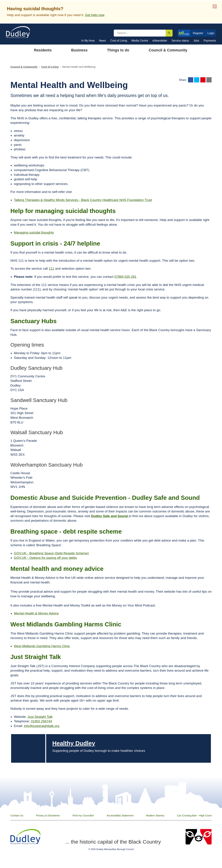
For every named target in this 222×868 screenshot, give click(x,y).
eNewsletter (160, 41)
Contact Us (17, 815)
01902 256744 (41, 721)
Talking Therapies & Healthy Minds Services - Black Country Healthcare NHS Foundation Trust (83, 200)
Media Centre (140, 41)
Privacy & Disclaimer (48, 815)
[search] (140, 33)
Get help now (95, 15)
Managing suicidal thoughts (34, 233)
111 (52, 269)
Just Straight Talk (40, 717)
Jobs (196, 41)
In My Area (88, 41)
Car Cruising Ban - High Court (194, 815)
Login (211, 33)
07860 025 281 (125, 277)
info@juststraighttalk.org (42, 726)
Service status (180, 41)
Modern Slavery (155, 815)
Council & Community (24, 67)
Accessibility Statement (120, 815)
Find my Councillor (83, 815)
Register (198, 33)
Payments (210, 41)
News (102, 41)
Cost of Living (119, 41)
